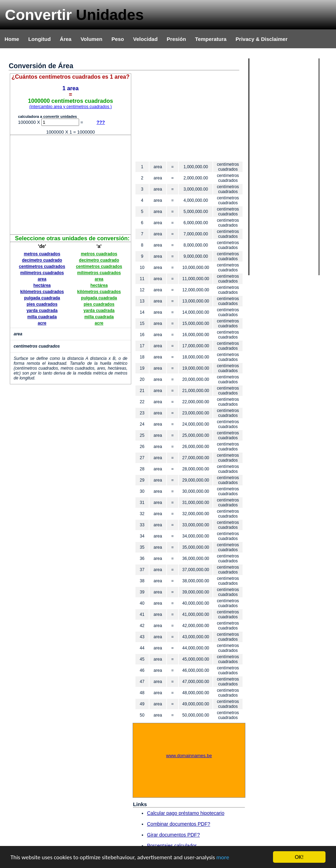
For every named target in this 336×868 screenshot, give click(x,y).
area (42, 279)
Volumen (91, 39)
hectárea (42, 285)
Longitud (40, 39)
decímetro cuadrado (42, 260)
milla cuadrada (42, 317)
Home (12, 39)
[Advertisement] (71, 184)
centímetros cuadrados (42, 266)
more (223, 857)
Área (66, 39)
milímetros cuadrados (42, 273)
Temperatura (211, 39)
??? (101, 122)
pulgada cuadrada (42, 298)
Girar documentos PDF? (173, 835)
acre (42, 323)
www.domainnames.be (189, 756)
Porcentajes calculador (172, 846)
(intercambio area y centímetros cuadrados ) (71, 107)
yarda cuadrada (42, 311)
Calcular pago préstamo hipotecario (186, 813)
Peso (118, 39)
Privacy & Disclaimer (261, 39)
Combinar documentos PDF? (179, 824)
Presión (176, 39)
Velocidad (145, 39)
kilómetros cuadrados (42, 292)
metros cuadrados (42, 254)
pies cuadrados (42, 304)
